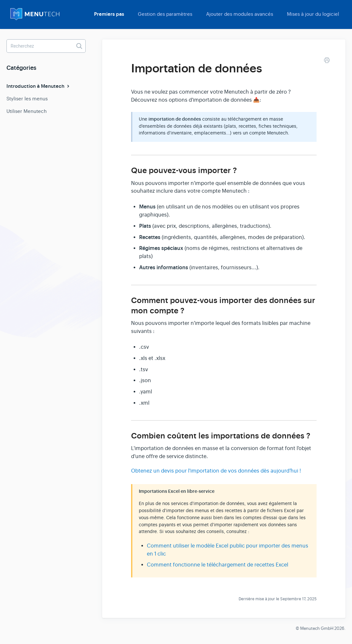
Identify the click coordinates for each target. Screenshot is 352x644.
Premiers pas (109, 14)
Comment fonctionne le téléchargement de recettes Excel (218, 565)
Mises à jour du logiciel (313, 14)
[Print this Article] (327, 61)
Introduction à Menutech (39, 86)
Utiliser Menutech (27, 111)
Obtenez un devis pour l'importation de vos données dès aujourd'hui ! (216, 471)
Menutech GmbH (317, 628)
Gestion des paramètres (165, 14)
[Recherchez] (46, 46)
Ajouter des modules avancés (240, 14)
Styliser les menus (27, 99)
